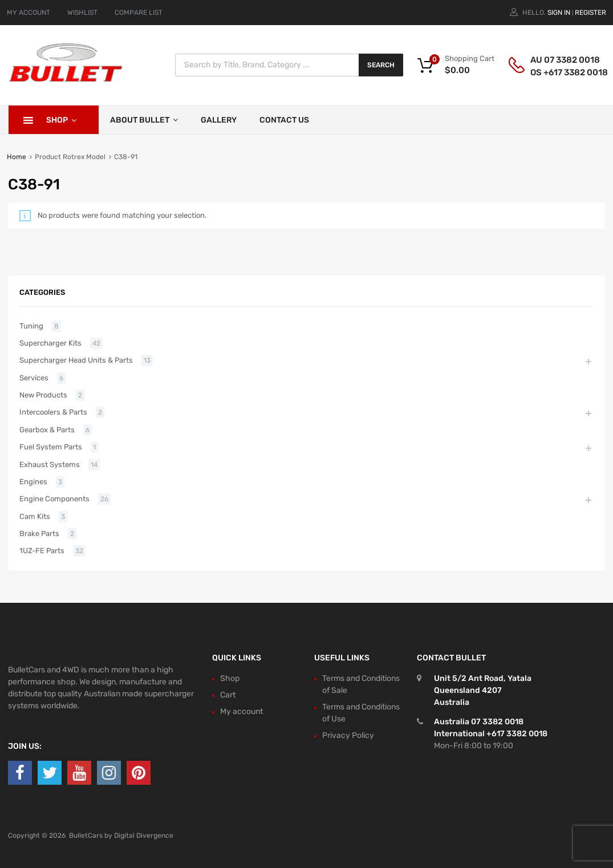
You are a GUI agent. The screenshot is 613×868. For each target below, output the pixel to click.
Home (17, 157)
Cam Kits (35, 516)
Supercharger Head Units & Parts (76, 360)
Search (381, 65)
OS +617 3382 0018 (558, 72)
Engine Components (54, 499)
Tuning (31, 326)
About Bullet (144, 120)
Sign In (559, 13)
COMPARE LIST (139, 13)
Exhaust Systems (50, 465)
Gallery (219, 120)
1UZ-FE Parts (42, 551)
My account (241, 711)
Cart (228, 695)
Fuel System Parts (51, 447)
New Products (43, 395)
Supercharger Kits (50, 343)
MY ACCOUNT (29, 13)
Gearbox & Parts (47, 430)
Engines (33, 482)
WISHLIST (82, 13)
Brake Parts (39, 534)
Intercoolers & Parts (53, 412)
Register (590, 13)
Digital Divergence (144, 835)
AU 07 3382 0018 (558, 60)
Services (34, 378)
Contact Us (284, 120)
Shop (61, 120)
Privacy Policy (348, 735)
